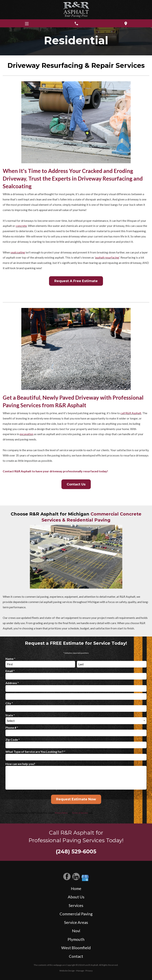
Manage (80, 971)
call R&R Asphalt (131, 413)
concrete (21, 226)
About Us (76, 897)
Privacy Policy (61, 813)
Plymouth (76, 939)
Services (76, 905)
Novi (76, 931)
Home (76, 889)
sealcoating (18, 252)
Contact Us (76, 484)
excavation (27, 434)
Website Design (67, 971)
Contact (76, 956)
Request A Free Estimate (76, 281)
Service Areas (76, 922)
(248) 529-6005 (76, 851)
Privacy (89, 971)
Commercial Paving (76, 914)
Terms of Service (80, 813)
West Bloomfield (76, 948)
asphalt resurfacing (107, 257)
